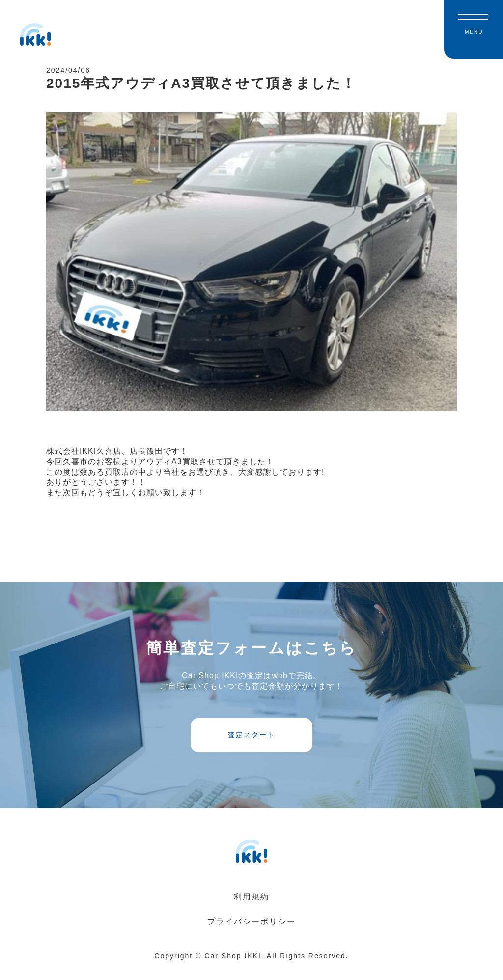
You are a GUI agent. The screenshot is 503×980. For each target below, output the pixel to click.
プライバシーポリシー (251, 934)
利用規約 (251, 909)
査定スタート (251, 744)
